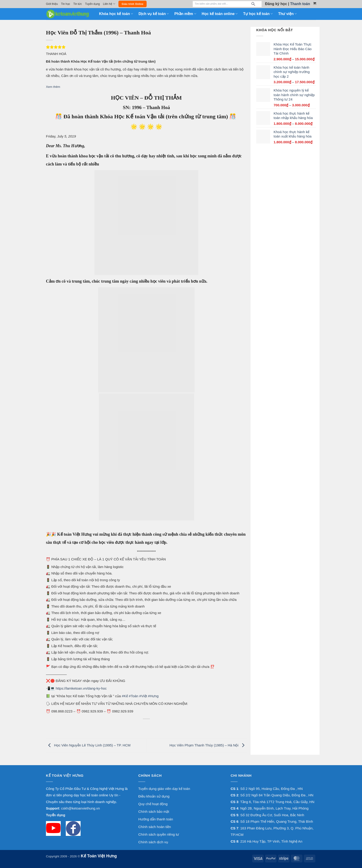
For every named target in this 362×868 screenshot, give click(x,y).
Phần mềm (185, 14)
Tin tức (78, 4)
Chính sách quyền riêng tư (159, 834)
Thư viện (287, 14)
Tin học (65, 4)
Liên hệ (109, 4)
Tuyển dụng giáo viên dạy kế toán (164, 789)
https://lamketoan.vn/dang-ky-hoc (81, 688)
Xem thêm (53, 87)
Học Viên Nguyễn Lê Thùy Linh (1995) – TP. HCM (88, 745)
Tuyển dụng (93, 4)
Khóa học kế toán (116, 14)
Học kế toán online (220, 14)
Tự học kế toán (258, 14)
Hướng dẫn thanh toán (156, 819)
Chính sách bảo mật (154, 811)
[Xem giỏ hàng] (315, 3)
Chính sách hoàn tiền (155, 827)
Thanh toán (300, 4)
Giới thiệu (52, 4)
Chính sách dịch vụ (153, 842)
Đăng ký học (276, 4)
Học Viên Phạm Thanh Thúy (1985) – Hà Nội (208, 745)
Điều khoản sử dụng (154, 796)
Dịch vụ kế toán (154, 14)
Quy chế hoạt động (153, 804)
